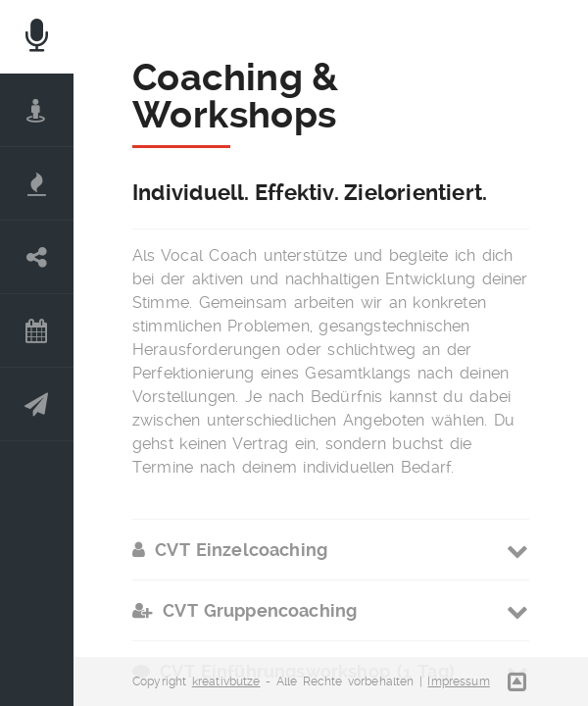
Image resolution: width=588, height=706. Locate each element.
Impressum (458, 681)
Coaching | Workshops (37, 257)
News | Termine (37, 331)
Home (37, 37)
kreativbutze (226, 681)
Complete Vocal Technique (37, 184)
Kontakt (37, 404)
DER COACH (37, 110)
